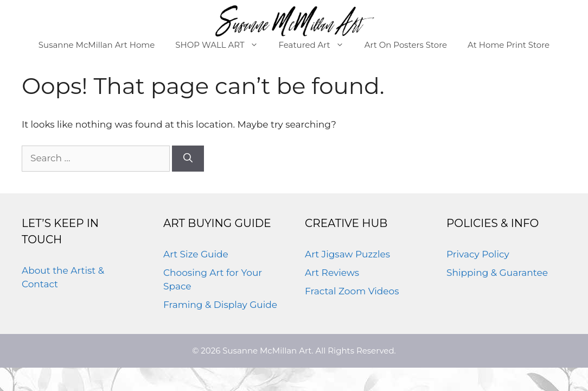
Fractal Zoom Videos (352, 291)
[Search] (188, 159)
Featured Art (317, 45)
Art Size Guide (196, 254)
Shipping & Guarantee (497, 273)
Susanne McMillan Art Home (97, 45)
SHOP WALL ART (222, 45)
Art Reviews (332, 273)
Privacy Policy (478, 254)
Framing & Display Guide (220, 305)
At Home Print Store (509, 45)
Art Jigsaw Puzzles (347, 254)
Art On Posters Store (406, 45)
